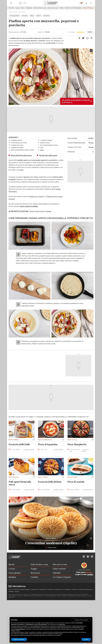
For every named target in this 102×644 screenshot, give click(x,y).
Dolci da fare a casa (40, 8)
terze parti (36, 626)
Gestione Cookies (81, 596)
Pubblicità (11, 592)
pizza (22, 170)
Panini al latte (40, 211)
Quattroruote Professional (86, 589)
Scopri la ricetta (29, 449)
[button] (79, 38)
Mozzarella (25, 16)
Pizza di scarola (76, 482)
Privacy (59, 596)
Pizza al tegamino (48, 444)
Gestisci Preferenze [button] (19, 639)
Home (10, 12)
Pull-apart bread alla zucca (20, 483)
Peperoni (39, 16)
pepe (42, 150)
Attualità (29, 8)
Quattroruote (35, 589)
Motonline (51, 589)
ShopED (17, 592)
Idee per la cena (53, 8)
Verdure (32, 16)
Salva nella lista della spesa (21, 155)
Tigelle (32, 211)
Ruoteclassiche (43, 589)
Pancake (48, 211)
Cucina (18, 8)
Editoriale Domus (59, 589)
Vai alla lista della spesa (48, 155)
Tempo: (15, 450)
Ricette (12, 8)
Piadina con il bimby (36, 196)
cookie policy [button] (62, 624)
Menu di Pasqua (88, 8)
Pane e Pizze (22, 12)
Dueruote (16, 589)
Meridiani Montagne (25, 589)
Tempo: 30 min (51, 548)
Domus (11, 589)
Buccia (89, 572)
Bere (23, 8)
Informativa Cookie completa (69, 596)
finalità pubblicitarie (20, 629)
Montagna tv (68, 589)
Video (62, 8)
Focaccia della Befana (50, 482)
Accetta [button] (86, 639)
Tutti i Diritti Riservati (50, 596)
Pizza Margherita (77, 444)
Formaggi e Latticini (15, 16)
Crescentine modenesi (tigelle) (51, 543)
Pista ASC (75, 589)
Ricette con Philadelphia (73, 8)
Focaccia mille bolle (19, 444)
